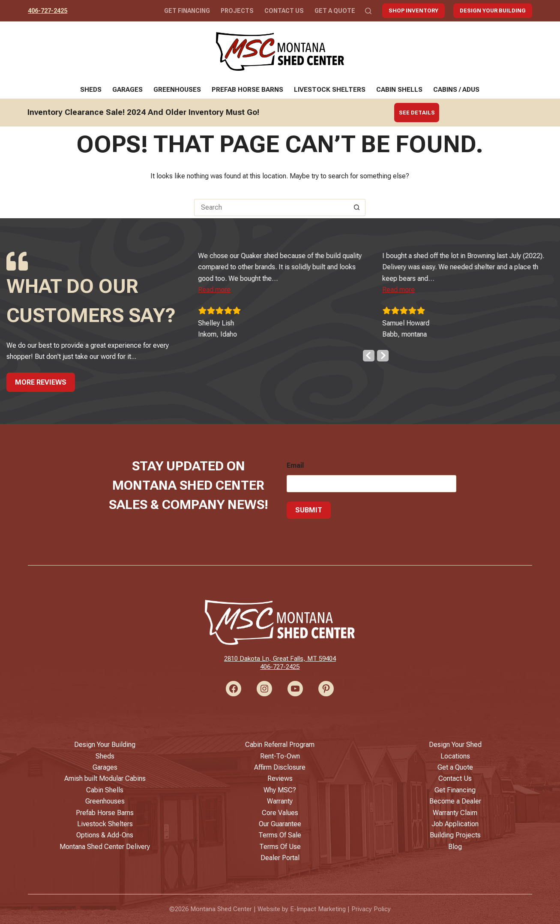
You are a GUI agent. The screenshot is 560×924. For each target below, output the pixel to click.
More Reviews (41, 380)
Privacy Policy (371, 909)
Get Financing (187, 11)
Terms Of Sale (280, 835)
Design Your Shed (455, 745)
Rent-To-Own (280, 756)
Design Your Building (493, 11)
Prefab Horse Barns (247, 90)
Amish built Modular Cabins (105, 778)
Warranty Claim (455, 813)
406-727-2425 (48, 11)
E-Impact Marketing (318, 909)
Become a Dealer (455, 801)
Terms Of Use (280, 847)
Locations (455, 756)
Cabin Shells (399, 90)
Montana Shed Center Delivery (105, 847)
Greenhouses (177, 90)
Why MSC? (280, 790)
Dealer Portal (280, 858)
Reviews (280, 778)
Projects (237, 11)
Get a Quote (335, 11)
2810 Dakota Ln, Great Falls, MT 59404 (280, 659)
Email (295, 463)
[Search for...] (271, 208)
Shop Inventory (413, 11)
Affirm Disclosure (280, 767)
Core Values (280, 813)
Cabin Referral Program (280, 745)
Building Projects (455, 835)
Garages (127, 90)
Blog (455, 847)
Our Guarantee (280, 824)
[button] (230, 287)
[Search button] (357, 208)
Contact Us (284, 11)
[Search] (368, 11)
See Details (417, 113)
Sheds (91, 90)
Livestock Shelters (330, 90)
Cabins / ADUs (456, 90)
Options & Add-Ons (105, 835)
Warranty (280, 801)
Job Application (455, 824)
